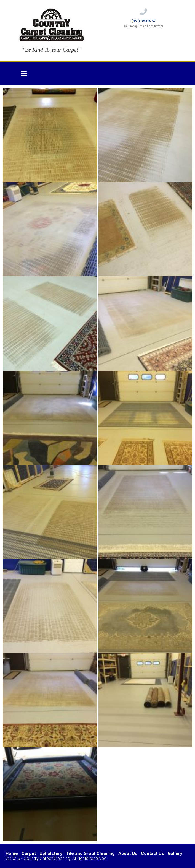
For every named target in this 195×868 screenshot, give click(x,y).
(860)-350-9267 (144, 21)
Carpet (29, 853)
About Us (128, 853)
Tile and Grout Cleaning (90, 853)
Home (12, 853)
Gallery (175, 853)
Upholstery (51, 853)
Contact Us (153, 853)
